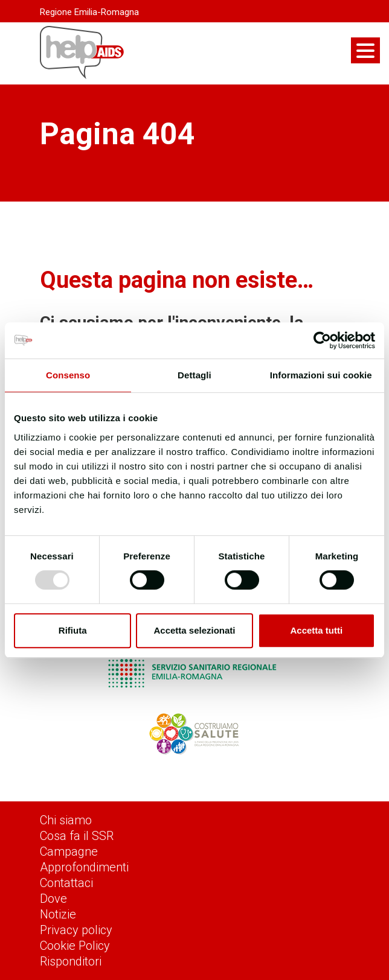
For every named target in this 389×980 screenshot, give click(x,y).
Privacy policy (76, 930)
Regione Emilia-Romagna (89, 12)
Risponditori (71, 961)
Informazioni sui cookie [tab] (321, 375)
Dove (53, 899)
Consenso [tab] (68, 375)
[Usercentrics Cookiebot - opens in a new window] (322, 340)
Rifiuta (73, 630)
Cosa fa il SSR (77, 836)
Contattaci (66, 883)
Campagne (69, 851)
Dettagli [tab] (194, 375)
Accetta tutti (316, 630)
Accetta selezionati (194, 630)
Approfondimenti (84, 867)
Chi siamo (66, 820)
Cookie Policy (75, 946)
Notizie (58, 914)
